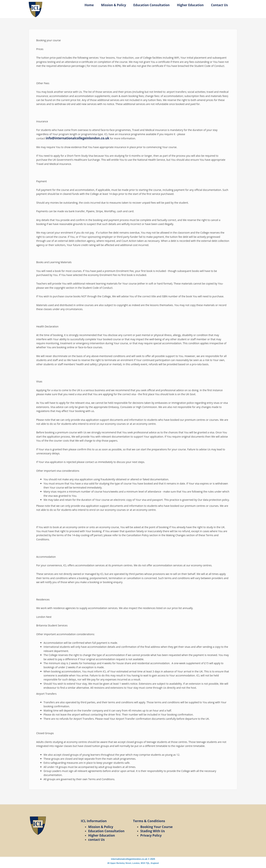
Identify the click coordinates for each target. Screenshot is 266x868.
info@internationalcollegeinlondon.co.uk (77, 138)
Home (89, 5)
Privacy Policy (151, 835)
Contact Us (219, 5)
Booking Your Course (157, 827)
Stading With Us (153, 831)
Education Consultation (151, 5)
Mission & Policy (114, 5)
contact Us (96, 840)
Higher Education (190, 5)
